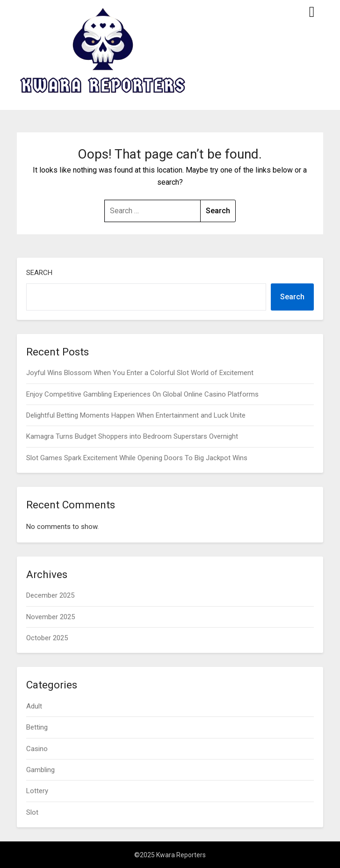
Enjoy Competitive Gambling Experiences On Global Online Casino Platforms (142, 394)
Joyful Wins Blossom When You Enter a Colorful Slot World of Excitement (140, 373)
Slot (32, 812)
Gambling (40, 770)
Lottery (37, 791)
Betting (37, 727)
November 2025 (51, 617)
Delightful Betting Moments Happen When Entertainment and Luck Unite (136, 415)
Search (39, 273)
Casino (37, 749)
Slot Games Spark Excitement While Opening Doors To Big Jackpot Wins (137, 458)
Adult (34, 706)
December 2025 (50, 595)
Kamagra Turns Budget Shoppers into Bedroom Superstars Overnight (132, 436)
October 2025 (47, 638)
